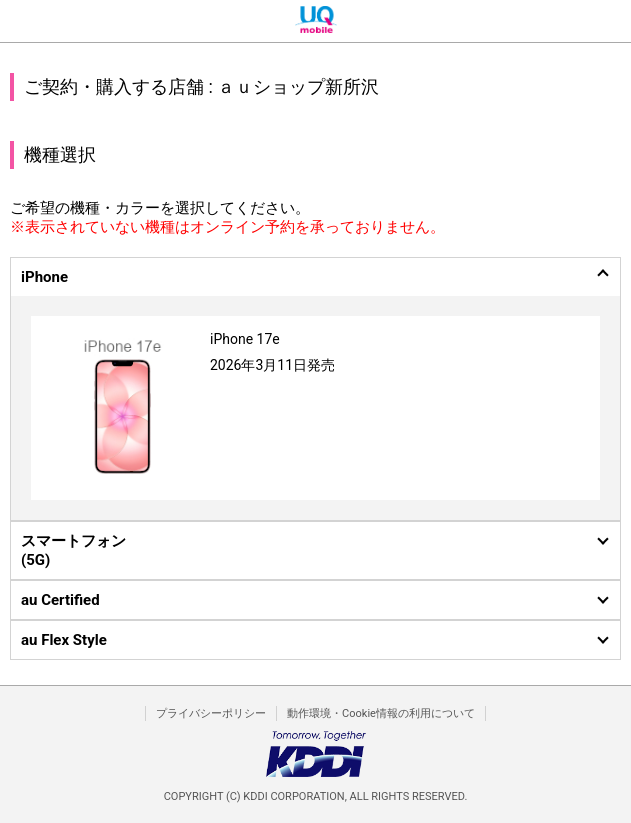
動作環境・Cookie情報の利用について (381, 713)
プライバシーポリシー (211, 713)
